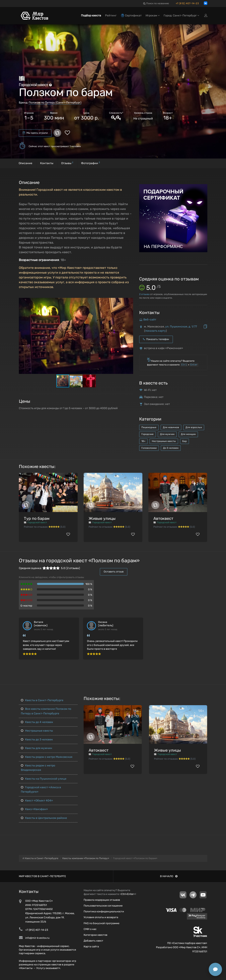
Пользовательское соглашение (103, 906)
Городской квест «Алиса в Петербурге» (41, 790)
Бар (184, 441)
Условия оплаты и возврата (101, 917)
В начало (169, 876)
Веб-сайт (150, 320)
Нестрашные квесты (164, 441)
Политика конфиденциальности (104, 911)
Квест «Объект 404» (37, 801)
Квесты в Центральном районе (44, 818)
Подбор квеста (91, 16)
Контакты (47, 163)
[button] (130, 301)
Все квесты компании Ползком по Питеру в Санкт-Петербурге (46, 711)
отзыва (144, 294)
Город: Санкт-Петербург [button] (181, 16)
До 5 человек (171, 448)
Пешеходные (149, 427)
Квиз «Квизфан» (34, 809)
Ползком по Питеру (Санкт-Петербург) (55, 103)
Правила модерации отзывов (102, 900)
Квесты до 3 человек (37, 740)
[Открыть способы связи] (215, 969)
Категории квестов (95, 935)
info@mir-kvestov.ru (37, 938)
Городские (147, 434)
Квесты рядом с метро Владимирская (38, 768)
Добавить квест (93, 941)
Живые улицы (102, 518)
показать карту (156, 331)
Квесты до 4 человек (37, 722)
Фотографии (90, 163)
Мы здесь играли (35, 133)
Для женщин (188, 434)
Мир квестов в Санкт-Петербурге (42, 876)
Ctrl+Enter (127, 894)
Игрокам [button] (153, 16)
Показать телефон (156, 339)
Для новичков (171, 427)
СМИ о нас (90, 929)
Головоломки (149, 448)
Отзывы (67, 163)
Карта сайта (91, 946)
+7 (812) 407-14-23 (187, 3)
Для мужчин (167, 434)
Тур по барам (37, 518)
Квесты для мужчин (36, 748)
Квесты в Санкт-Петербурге (42, 700)
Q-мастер (26, 606)
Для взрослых (194, 427)
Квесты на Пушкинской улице (44, 779)
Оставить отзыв (114, 572)
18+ (143, 441)
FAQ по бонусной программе (101, 923)
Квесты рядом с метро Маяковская (47, 757)
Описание (25, 163)
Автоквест (163, 518)
